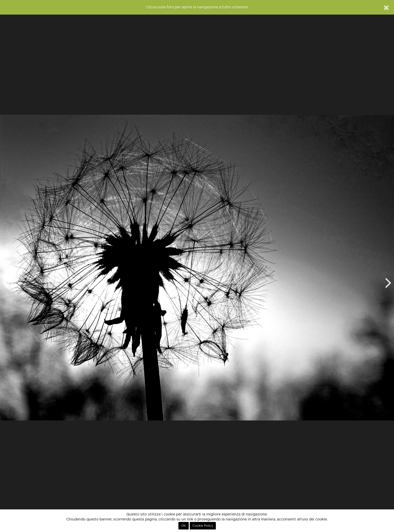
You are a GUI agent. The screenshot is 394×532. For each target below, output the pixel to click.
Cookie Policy (203, 526)
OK (184, 526)
